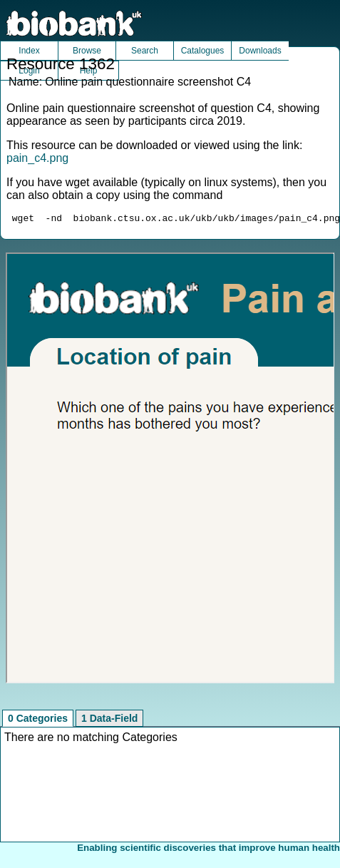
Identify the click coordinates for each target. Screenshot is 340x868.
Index (29, 51)
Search (145, 51)
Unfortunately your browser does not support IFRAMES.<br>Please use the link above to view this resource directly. (170, 470)
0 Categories (38, 720)
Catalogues (203, 51)
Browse (87, 51)
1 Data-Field (109, 720)
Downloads (260, 51)
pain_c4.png (37, 158)
